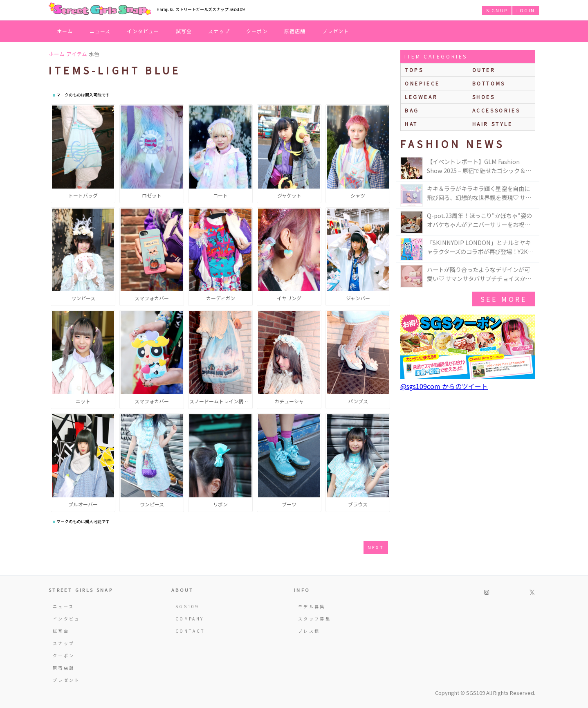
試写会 (184, 31)
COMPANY (190, 619)
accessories (496, 110)
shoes (484, 97)
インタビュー (143, 31)
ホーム (65, 31)
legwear (421, 97)
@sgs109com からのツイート (444, 386)
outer (484, 70)
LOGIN (526, 10)
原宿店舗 (295, 31)
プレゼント (336, 31)
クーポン (257, 31)
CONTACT (190, 631)
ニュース (100, 31)
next (376, 547)
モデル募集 (312, 606)
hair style (493, 124)
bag (412, 110)
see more (504, 299)
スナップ (219, 31)
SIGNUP (497, 10)
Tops (414, 70)
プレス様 (309, 631)
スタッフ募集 (314, 619)
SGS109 (187, 606)
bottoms (489, 83)
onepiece (422, 83)
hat (411, 124)
